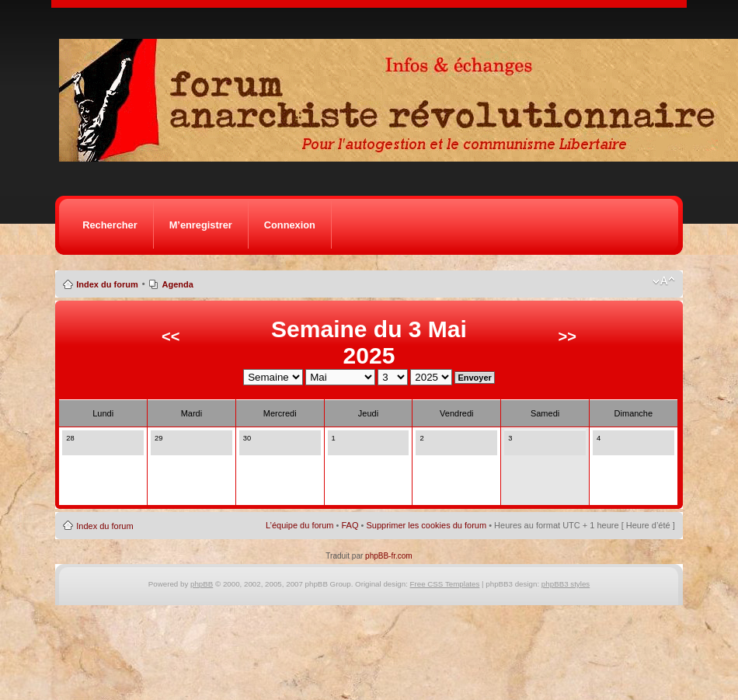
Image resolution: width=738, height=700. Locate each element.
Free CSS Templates (445, 584)
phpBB (202, 584)
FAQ (350, 525)
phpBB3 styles (566, 584)
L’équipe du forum (299, 525)
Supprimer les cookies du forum (426, 525)
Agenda (178, 284)
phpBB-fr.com (389, 556)
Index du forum (107, 284)
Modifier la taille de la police (664, 281)
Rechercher (110, 225)
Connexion (290, 225)
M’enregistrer (201, 225)
